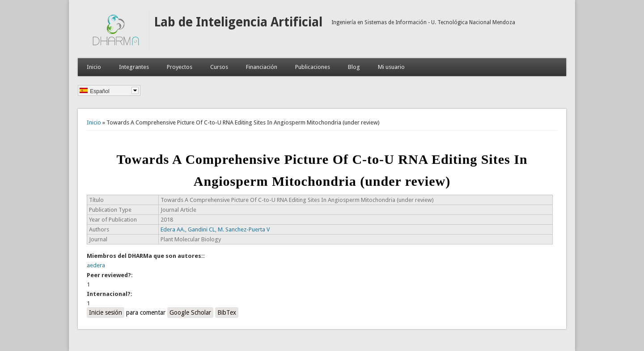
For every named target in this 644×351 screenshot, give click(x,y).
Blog (354, 67)
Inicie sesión (106, 312)
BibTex (227, 312)
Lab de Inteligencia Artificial (238, 22)
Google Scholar (190, 312)
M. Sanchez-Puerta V (244, 229)
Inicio (94, 67)
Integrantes (134, 67)
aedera (96, 265)
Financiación (262, 67)
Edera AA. (173, 229)
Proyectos (180, 67)
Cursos (219, 67)
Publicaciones (313, 67)
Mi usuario (391, 67)
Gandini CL (201, 229)
